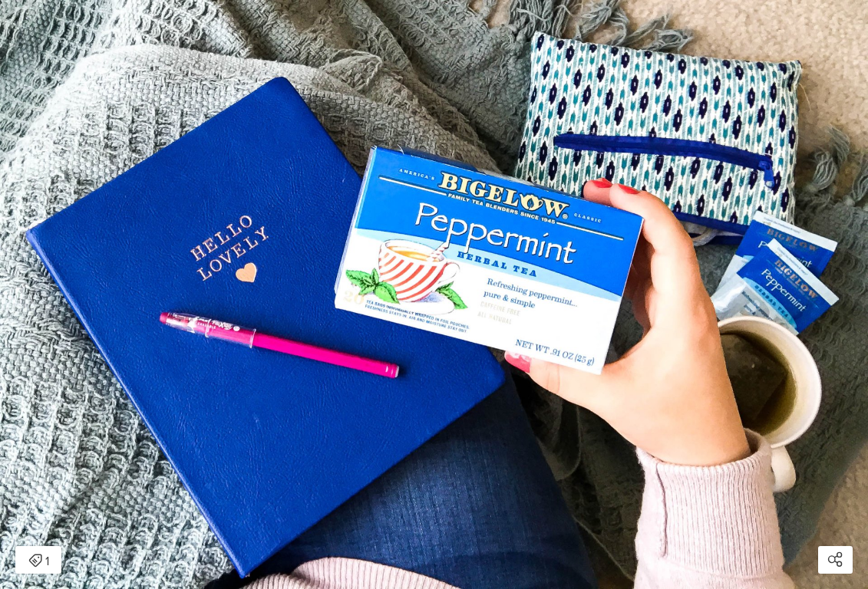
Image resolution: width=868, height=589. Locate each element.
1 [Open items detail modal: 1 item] (39, 561)
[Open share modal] (835, 560)
